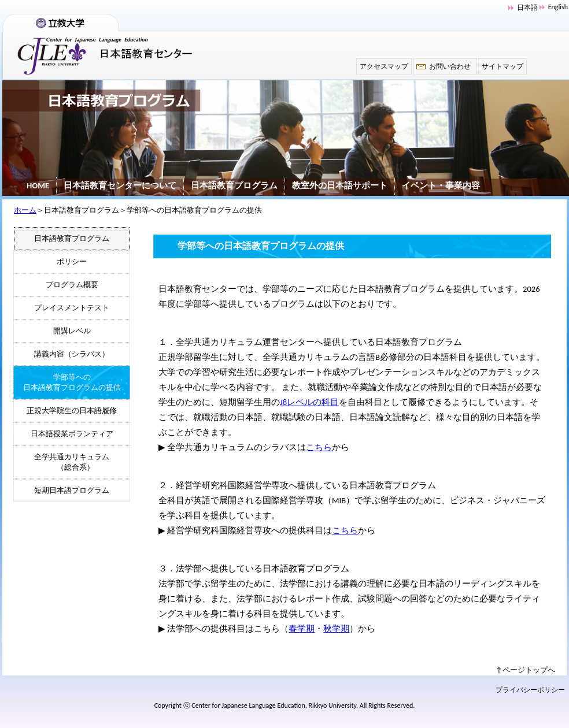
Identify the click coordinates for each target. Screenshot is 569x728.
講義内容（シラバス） (72, 354)
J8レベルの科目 (309, 402)
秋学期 (336, 629)
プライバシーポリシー (530, 690)
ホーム (25, 210)
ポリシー (72, 261)
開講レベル (72, 331)
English (558, 7)
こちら (319, 447)
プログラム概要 (72, 285)
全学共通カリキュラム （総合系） (72, 462)
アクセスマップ (384, 66)
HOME (38, 185)
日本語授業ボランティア (72, 434)
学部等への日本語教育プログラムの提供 (72, 382)
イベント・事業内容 (441, 185)
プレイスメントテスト (72, 308)
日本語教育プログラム (234, 185)
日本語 (527, 8)
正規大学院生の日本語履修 (72, 411)
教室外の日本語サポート (340, 185)
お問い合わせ (450, 66)
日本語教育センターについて (120, 185)
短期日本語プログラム (72, 490)
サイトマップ (503, 66)
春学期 (302, 629)
